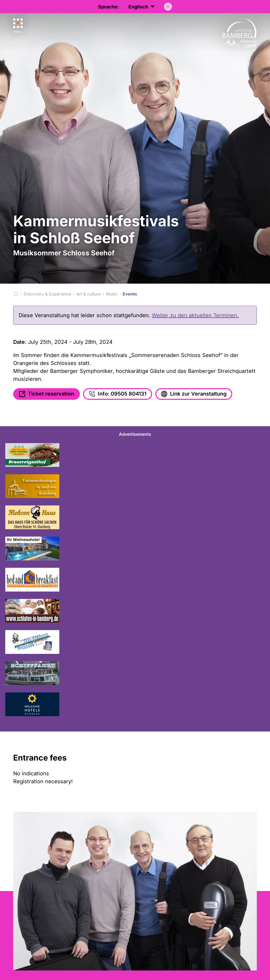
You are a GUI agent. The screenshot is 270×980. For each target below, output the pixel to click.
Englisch (142, 7)
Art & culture (88, 294)
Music (112, 294)
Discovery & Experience (47, 294)
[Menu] (18, 26)
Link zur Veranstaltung (193, 394)
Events (130, 294)
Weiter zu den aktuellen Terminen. (195, 315)
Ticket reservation (46, 394)
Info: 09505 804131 (117, 394)
